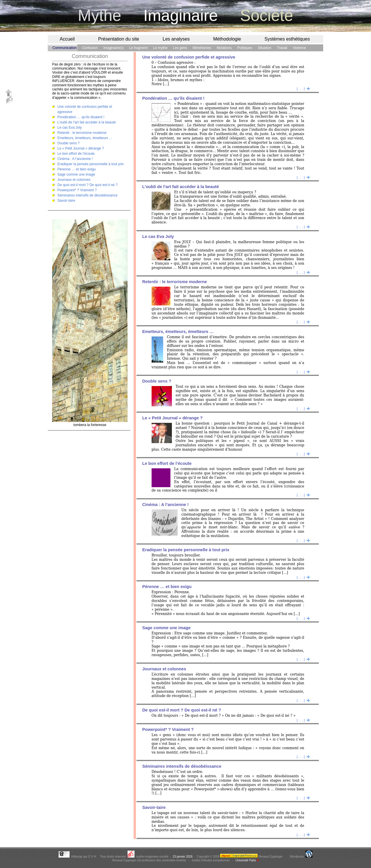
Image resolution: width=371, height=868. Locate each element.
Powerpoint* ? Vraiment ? (77, 190)
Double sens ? (69, 143)
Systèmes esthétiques (287, 39)
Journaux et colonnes (74, 180)
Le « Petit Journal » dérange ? (81, 148)
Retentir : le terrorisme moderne (82, 133)
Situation (265, 48)
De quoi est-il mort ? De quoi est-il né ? (87, 185)
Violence (299, 48)
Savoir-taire (66, 201)
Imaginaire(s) (113, 48)
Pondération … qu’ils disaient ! (81, 117)
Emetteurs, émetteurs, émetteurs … (85, 138)
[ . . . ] (303, 89)
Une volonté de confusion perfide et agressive (189, 57)
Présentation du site (119, 39)
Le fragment (138, 48)
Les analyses (176, 39)
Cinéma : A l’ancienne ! (75, 159)
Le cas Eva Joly (70, 128)
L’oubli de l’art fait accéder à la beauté (87, 122)
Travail (282, 48)
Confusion (90, 48)
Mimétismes (202, 48)
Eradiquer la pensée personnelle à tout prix (91, 164)
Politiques (245, 48)
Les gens (180, 48)
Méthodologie (227, 39)
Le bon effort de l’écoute (76, 154)
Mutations (224, 48)
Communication (64, 48)
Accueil (67, 39)
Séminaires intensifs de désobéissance (87, 195)
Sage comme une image (76, 174)
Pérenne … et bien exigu (77, 169)
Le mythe (160, 48)
